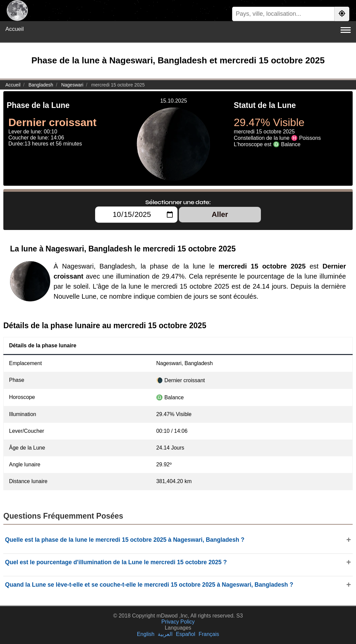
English (146, 634)
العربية (165, 634)
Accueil (15, 29)
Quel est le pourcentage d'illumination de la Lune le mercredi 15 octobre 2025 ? (116, 562)
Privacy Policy (178, 622)
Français (209, 634)
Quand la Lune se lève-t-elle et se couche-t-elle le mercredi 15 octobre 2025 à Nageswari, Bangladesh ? (149, 585)
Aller (220, 214)
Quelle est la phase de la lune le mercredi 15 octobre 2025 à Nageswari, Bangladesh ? (125, 540)
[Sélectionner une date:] (136, 215)
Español (186, 634)
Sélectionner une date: (178, 202)
